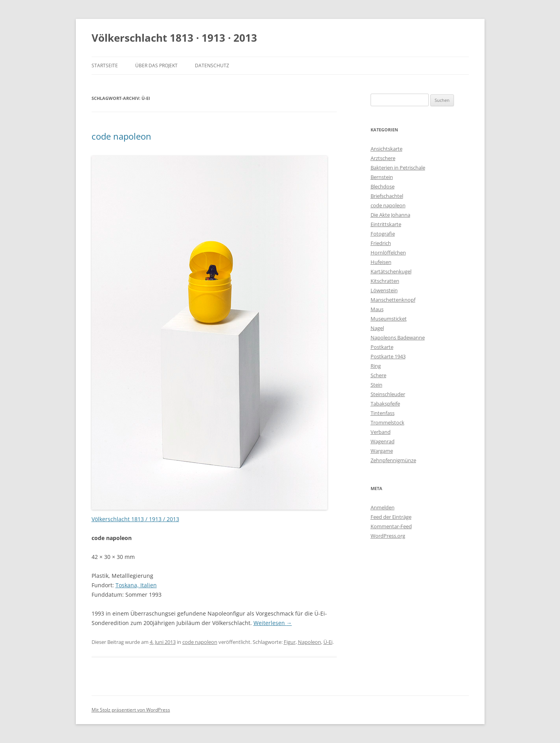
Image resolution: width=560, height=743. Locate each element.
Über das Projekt (156, 65)
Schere (378, 375)
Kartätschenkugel (391, 271)
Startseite (105, 65)
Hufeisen (381, 262)
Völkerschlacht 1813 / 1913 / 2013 (135, 519)
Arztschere (383, 158)
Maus (377, 309)
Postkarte (382, 347)
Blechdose (383, 186)
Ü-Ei (328, 642)
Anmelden (383, 507)
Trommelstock (387, 422)
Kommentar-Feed (391, 526)
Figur (290, 642)
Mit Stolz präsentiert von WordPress (131, 710)
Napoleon (309, 642)
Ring (376, 366)
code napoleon (121, 136)
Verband (381, 432)
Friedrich (381, 243)
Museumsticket (389, 319)
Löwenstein (384, 290)
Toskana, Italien (136, 585)
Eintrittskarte (386, 224)
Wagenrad (383, 441)
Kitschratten (385, 281)
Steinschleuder (388, 394)
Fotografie (383, 234)
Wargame (382, 451)
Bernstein (382, 177)
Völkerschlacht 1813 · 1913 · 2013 (174, 38)
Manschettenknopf (393, 300)
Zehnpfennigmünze (393, 460)
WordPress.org (388, 536)
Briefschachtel (387, 196)
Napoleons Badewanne (398, 337)
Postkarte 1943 (388, 356)
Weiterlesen (273, 623)
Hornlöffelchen (388, 253)
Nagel (377, 328)
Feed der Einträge (391, 517)
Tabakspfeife (385, 404)
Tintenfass (383, 413)
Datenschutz (212, 65)
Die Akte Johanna (390, 215)
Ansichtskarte (386, 149)
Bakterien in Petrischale (398, 168)
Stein (376, 385)
